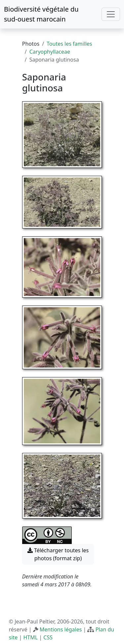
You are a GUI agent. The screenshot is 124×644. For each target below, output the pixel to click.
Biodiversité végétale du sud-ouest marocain (41, 14)
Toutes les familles (69, 44)
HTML (30, 637)
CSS (48, 637)
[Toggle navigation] (111, 14)
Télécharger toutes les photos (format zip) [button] (58, 554)
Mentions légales (61, 629)
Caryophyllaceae (50, 52)
